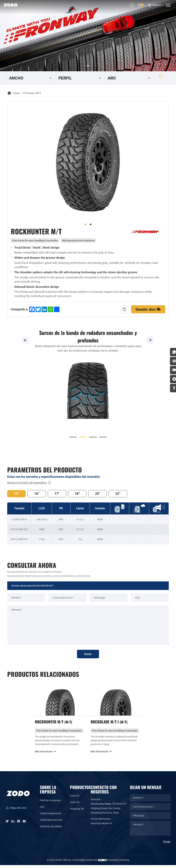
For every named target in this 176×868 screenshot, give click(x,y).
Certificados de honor (51, 823)
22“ (123, 494)
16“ (38, 494)
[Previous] (25, 340)
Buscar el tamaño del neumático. (29, 483)
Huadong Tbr (77, 812)
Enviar (88, 655)
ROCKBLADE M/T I (110, 724)
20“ (101, 494)
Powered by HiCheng (118, 863)
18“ (80, 494)
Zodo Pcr (75, 799)
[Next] (151, 340)
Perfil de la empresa (50, 803)
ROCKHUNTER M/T (55, 724)
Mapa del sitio (16, 812)
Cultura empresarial (50, 816)
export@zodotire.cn (101, 826)
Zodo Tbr (75, 805)
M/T (39, 93)
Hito (42, 810)
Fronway (29, 93)
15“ (17, 494)
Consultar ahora (148, 309)
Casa (16, 93)
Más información (46, 754)
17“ (59, 494)
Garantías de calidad (51, 829)
